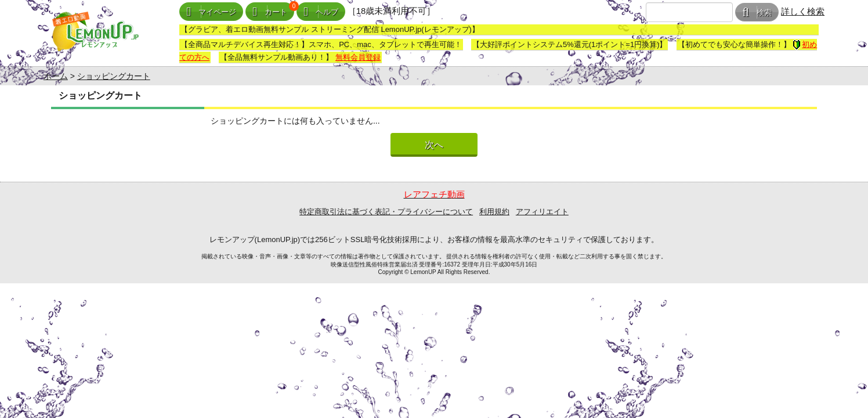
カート (270, 12)
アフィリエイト (542, 212)
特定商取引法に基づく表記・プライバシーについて (386, 212)
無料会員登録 (358, 57)
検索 (757, 12)
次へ (434, 145)
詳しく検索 (803, 11)
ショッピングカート (114, 76)
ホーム (56, 76)
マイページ (211, 12)
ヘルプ (321, 12)
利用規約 (494, 212)
